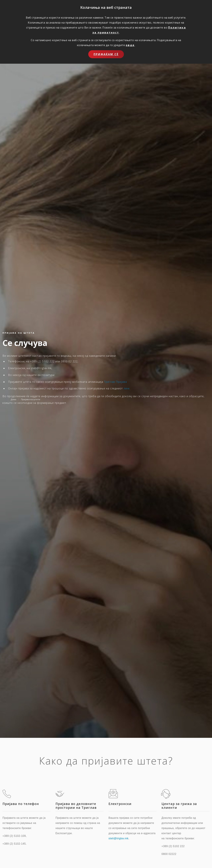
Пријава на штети (31, 399)
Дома (13, 399)
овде (130, 45)
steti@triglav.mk (119, 838)
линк (127, 389)
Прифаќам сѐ (106, 54)
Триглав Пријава (115, 382)
